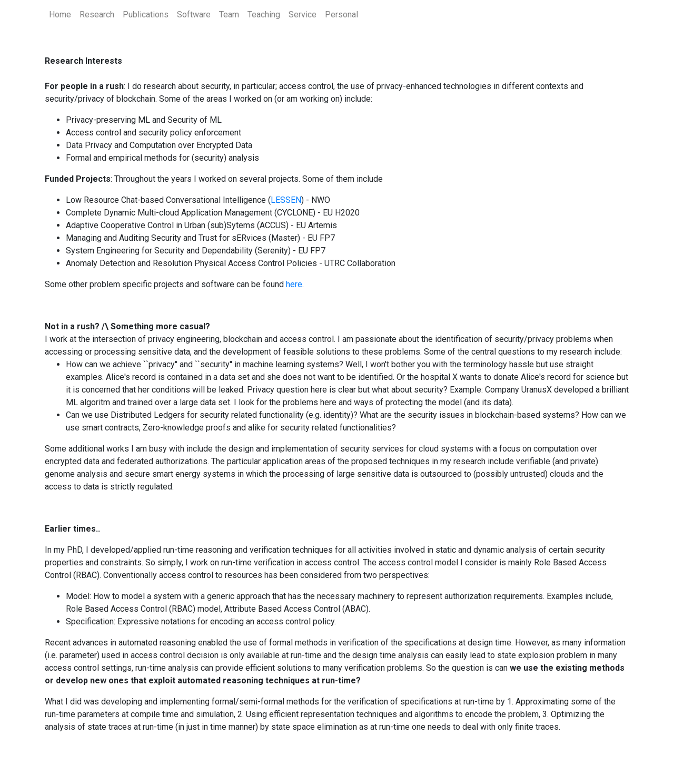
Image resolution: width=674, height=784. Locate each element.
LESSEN (286, 200)
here (294, 284)
